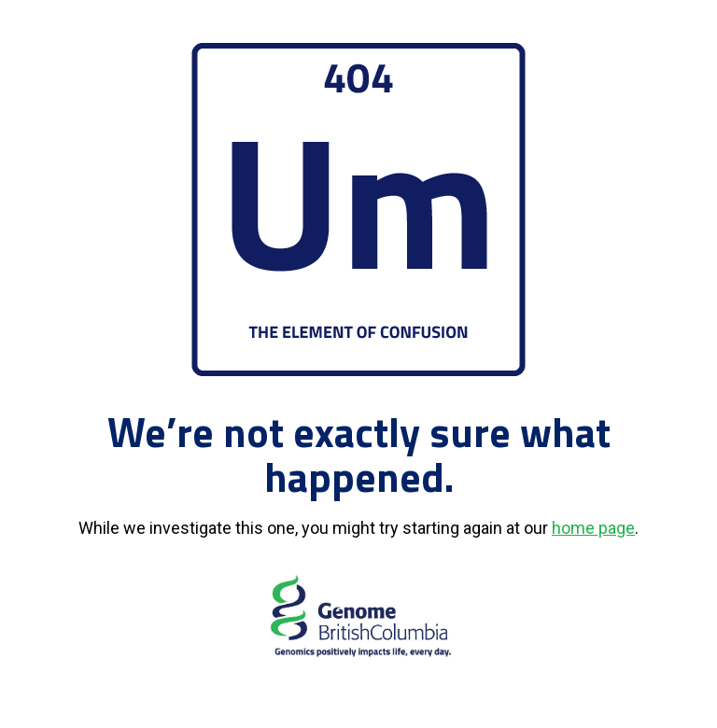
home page (593, 528)
